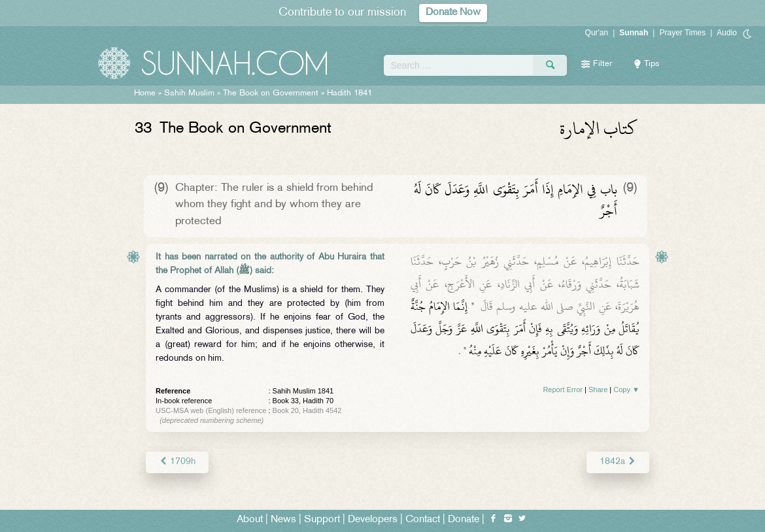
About (250, 520)
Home (145, 93)
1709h (177, 462)
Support (322, 520)
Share (598, 390)
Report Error (563, 390)
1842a (618, 462)
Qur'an (597, 33)
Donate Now (453, 13)
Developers (373, 520)
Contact (423, 520)
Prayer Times (682, 33)
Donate (464, 520)
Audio (727, 33)
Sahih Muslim (189, 93)
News (283, 520)
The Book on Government (271, 93)
